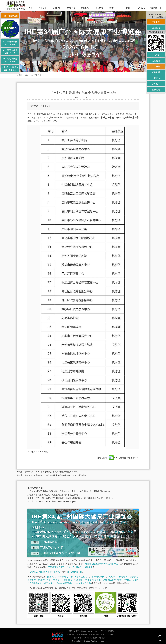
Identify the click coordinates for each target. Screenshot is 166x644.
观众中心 (71, 8)
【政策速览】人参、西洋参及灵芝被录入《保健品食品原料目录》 (52, 472)
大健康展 (103, 634)
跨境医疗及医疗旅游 (112, 580)
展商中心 (57, 8)
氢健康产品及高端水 (118, 577)
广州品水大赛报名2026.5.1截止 (10, 69)
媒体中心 (113, 8)
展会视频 (156, 90)
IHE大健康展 (117, 458)
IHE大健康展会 (75, 572)
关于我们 (127, 8)
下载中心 (156, 55)
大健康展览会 (92, 634)
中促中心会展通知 (10, 16)
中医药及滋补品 (99, 577)
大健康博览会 (80, 634)
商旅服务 (85, 8)
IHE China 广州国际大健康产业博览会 (45, 572)
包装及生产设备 (84, 583)
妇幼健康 (79, 580)
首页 (31, 8)
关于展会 (43, 8)
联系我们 (111, 631)
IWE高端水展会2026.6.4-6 (10, 60)
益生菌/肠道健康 (93, 580)
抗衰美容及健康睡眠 (63, 580)
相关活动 (99, 8)
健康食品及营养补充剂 (58, 577)
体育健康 (48, 583)
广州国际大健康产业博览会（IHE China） (81, 631)
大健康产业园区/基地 (64, 583)
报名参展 (156, 22)
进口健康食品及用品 (80, 577)
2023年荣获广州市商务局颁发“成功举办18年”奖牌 (70, 567)
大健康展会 (69, 634)
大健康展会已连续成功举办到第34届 (101, 564)
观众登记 (156, 28)
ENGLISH (142, 8)
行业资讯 (38, 75)
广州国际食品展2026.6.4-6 (10, 52)
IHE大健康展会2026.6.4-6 (10, 43)
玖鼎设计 (111, 634)
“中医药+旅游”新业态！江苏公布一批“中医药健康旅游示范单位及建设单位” (55, 475)
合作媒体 (156, 84)
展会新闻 (156, 72)
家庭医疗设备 (44, 580)
